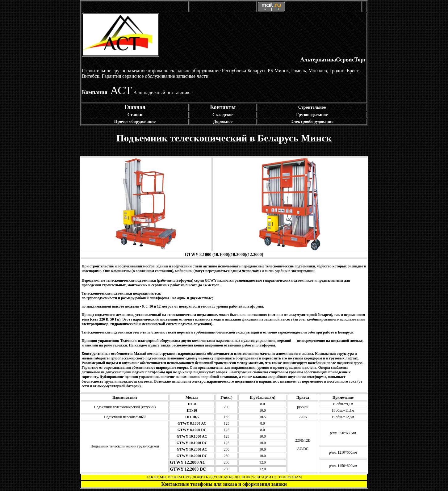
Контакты (223, 107)
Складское (223, 115)
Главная (135, 107)
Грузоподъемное (312, 115)
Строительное (312, 107)
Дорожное (223, 122)
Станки (135, 115)
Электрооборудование (312, 122)
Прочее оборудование (135, 122)
